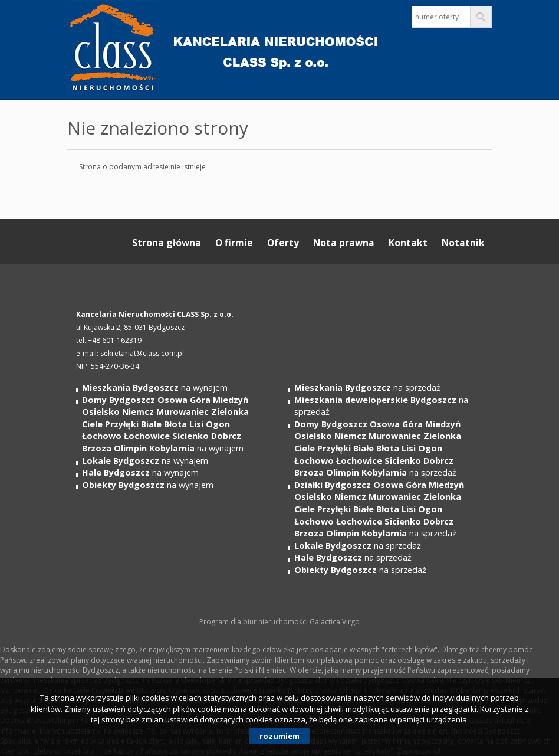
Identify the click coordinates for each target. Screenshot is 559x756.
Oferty (283, 243)
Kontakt (408, 243)
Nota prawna (344, 243)
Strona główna (167, 243)
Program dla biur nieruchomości (254, 622)
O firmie (234, 243)
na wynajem (155, 387)
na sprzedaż (367, 387)
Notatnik (463, 243)
